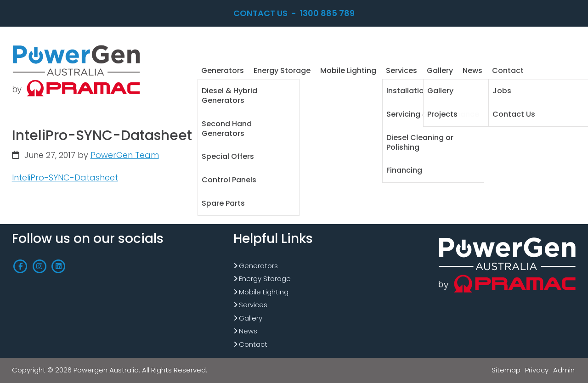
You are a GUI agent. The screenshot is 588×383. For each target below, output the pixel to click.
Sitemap (506, 370)
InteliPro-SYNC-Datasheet (65, 177)
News (248, 331)
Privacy (537, 370)
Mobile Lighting (264, 292)
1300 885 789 (327, 13)
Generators (258, 266)
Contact (253, 344)
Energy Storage (265, 279)
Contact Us (260, 13)
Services (253, 305)
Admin (564, 370)
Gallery (251, 318)
